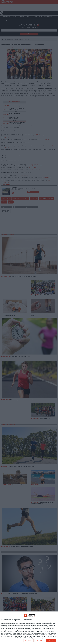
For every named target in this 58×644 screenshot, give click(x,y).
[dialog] (29, 628)
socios (12, 622)
